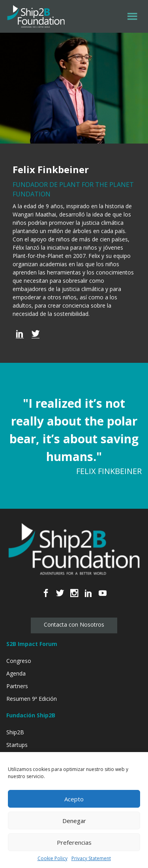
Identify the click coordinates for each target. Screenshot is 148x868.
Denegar (74, 821)
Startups (17, 745)
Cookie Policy (52, 858)
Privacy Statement (91, 858)
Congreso (19, 661)
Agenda (16, 673)
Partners (17, 686)
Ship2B (15, 732)
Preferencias (74, 842)
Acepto (74, 799)
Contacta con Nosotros (74, 624)
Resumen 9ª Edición (32, 699)
